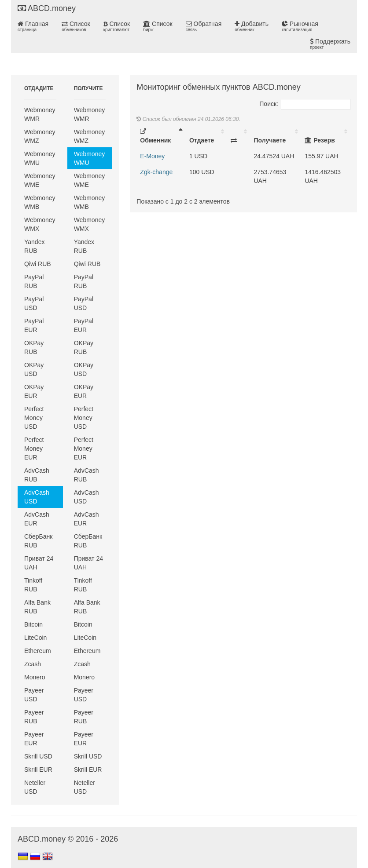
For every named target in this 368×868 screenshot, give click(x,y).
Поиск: (305, 104)
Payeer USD (34, 695)
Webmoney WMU (40, 158)
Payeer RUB (34, 717)
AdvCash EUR (37, 519)
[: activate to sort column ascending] (239, 136)
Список (76, 26)
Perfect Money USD (34, 418)
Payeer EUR (34, 739)
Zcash (33, 664)
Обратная (204, 26)
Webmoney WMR (40, 114)
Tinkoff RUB (33, 585)
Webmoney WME (40, 180)
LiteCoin (35, 638)
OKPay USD (34, 369)
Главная (33, 26)
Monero (35, 677)
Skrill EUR (38, 770)
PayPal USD (34, 303)
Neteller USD (35, 787)
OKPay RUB (34, 347)
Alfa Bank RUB (37, 607)
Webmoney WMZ (40, 136)
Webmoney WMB (40, 202)
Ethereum (38, 651)
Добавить (252, 26)
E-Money (152, 156)
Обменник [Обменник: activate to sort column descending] (155, 136)
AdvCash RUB (37, 475)
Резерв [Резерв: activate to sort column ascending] (320, 140)
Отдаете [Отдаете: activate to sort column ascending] (202, 140)
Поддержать (330, 44)
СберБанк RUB (38, 541)
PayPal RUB (34, 281)
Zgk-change (156, 172)
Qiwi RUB (38, 264)
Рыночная (300, 26)
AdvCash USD (37, 497)
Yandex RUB (34, 246)
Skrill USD (38, 756)
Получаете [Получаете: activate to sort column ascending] (270, 140)
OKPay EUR (34, 391)
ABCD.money (47, 8)
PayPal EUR (34, 325)
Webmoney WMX (40, 224)
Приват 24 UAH (39, 563)
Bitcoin (33, 624)
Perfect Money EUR (34, 449)
